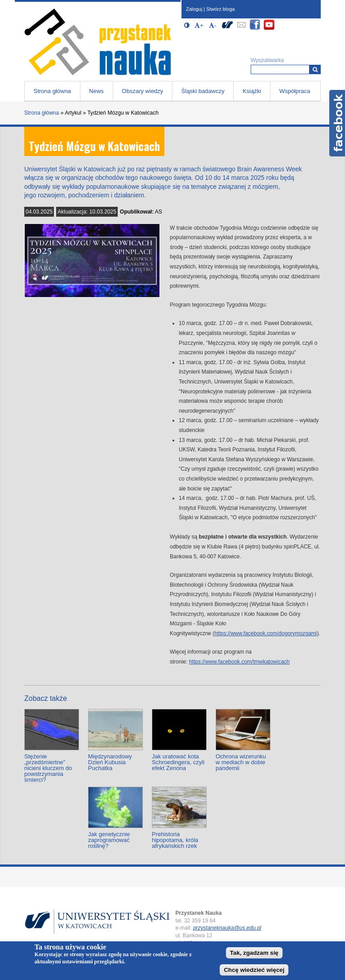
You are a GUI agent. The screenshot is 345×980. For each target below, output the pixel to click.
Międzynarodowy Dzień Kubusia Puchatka (110, 762)
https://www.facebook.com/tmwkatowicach (239, 662)
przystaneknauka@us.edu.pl (227, 928)
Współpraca (295, 91)
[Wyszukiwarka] (315, 69)
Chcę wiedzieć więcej (254, 970)
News (96, 91)
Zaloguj (194, 9)
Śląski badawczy (203, 91)
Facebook (337, 123)
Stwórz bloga (221, 9)
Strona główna (52, 91)
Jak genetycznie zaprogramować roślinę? (109, 840)
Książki (252, 91)
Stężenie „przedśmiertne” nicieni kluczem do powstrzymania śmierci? (48, 768)
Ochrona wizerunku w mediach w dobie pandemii (241, 762)
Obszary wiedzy (142, 91)
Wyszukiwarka (267, 60)
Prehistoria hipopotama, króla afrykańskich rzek (175, 840)
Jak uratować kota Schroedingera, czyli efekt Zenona (178, 762)
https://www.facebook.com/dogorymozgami (265, 633)
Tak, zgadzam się (254, 953)
